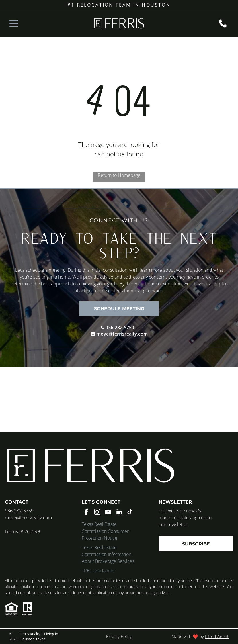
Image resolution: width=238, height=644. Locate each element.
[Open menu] (14, 24)
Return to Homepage (119, 175)
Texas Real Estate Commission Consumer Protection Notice (105, 531)
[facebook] (86, 513)
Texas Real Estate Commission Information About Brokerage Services (108, 554)
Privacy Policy (119, 636)
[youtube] (108, 513)
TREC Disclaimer (98, 571)
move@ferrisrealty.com (122, 334)
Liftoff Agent (217, 636)
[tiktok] (130, 513)
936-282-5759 (120, 328)
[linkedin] (119, 513)
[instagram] (97, 513)
